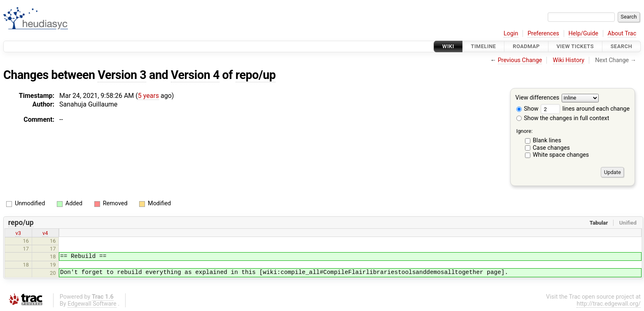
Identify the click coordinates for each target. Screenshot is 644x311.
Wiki (448, 46)
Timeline (484, 46)
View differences (538, 98)
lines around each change (585, 109)
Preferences (543, 34)
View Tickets (575, 46)
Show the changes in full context (563, 118)
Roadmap (526, 46)
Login (511, 34)
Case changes (551, 148)
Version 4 (195, 75)
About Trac (622, 34)
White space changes (561, 155)
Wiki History (569, 60)
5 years (148, 96)
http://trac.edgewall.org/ (609, 304)
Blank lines (547, 140)
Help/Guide (583, 34)
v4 (45, 233)
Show (527, 109)
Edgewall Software (92, 304)
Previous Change (520, 60)
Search (621, 46)
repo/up (256, 75)
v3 (18, 233)
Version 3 (122, 75)
